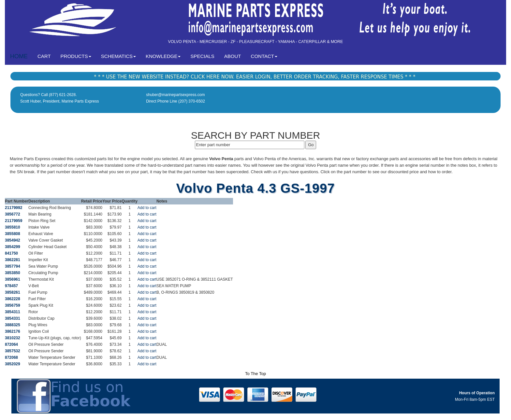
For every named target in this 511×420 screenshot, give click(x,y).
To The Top (255, 374)
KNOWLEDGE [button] (163, 56)
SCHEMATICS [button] (118, 56)
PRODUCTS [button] (76, 56)
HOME (19, 56)
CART (47, 56)
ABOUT (233, 56)
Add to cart (147, 208)
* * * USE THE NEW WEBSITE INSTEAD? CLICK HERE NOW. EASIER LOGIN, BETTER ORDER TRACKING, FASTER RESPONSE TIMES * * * (255, 77)
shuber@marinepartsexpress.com (175, 95)
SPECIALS (202, 56)
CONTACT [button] (264, 56)
